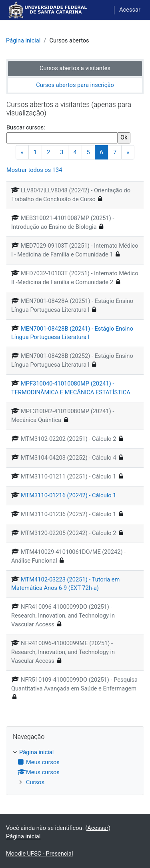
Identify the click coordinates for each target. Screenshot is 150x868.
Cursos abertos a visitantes (75, 68)
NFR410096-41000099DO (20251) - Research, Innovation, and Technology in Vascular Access (63, 616)
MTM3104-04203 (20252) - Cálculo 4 (68, 458)
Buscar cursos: (26, 127)
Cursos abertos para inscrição (75, 85)
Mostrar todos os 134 (34, 170)
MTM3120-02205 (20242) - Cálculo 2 (68, 533)
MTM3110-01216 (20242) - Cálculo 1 (68, 495)
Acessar (130, 10)
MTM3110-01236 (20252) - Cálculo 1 (68, 514)
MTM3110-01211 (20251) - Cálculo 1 (68, 476)
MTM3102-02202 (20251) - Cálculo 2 (68, 439)
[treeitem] (75, 768)
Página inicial (23, 40)
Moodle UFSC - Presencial (39, 854)
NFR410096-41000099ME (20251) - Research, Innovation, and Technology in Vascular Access (63, 652)
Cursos (35, 782)
